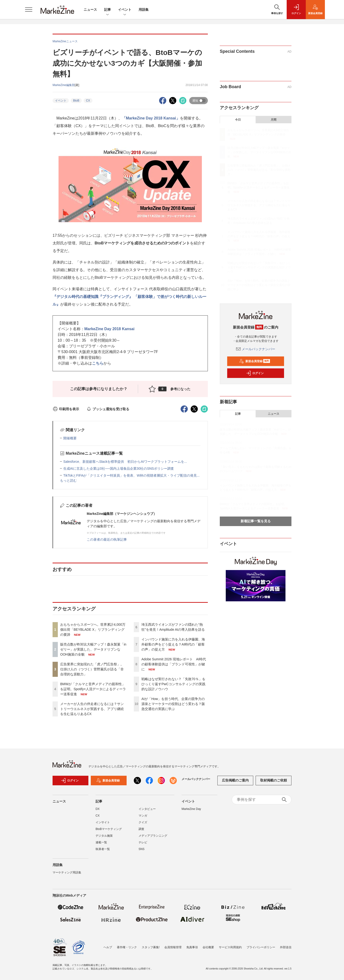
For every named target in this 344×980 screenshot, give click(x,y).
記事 (107, 10)
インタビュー (147, 809)
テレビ (143, 842)
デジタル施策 (104, 836)
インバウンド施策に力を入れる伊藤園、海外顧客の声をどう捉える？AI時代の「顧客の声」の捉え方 (173, 644)
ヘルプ (108, 947)
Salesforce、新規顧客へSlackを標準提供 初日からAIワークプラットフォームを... (125, 462)
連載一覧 (101, 842)
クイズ (143, 822)
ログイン (255, 373)
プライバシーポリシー (261, 947)
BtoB (76, 101)
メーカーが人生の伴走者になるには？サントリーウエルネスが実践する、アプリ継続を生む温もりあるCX (92, 709)
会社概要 (208, 947)
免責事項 (192, 947)
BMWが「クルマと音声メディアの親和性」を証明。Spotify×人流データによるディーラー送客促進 (93, 689)
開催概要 (70, 438)
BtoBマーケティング (109, 829)
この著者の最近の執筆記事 (107, 539)
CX (88, 101)
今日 (238, 120)
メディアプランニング (153, 836)
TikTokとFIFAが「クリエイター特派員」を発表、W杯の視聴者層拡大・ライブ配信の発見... (131, 475)
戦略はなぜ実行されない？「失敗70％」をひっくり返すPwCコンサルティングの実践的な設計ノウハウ (173, 684)
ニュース (90, 10)
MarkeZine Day (191, 809)
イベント (125, 10)
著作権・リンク (127, 947)
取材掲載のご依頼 (274, 780)
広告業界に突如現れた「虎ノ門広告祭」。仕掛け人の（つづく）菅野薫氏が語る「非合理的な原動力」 (92, 669)
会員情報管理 (173, 947)
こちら (98, 363)
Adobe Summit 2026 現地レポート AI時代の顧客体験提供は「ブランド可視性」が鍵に (174, 664)
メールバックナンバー (256, 349)
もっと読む (68, 480)
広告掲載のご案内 (235, 780)
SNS (142, 849)
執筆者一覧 (103, 849)
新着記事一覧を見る (256, 521)
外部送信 (286, 947)
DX (98, 809)
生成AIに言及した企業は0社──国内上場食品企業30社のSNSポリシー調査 (119, 468)
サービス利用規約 (230, 947)
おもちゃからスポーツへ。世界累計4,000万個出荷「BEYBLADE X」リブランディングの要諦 (93, 630)
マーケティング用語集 (67, 872)
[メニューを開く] (29, 10)
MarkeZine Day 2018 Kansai (109, 329)
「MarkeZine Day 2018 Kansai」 (151, 118)
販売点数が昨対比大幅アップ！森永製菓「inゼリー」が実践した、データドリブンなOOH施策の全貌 (93, 649)
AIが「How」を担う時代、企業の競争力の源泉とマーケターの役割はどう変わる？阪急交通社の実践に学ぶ (173, 704)
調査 (141, 829)
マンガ (143, 816)
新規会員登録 (255, 361)
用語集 (144, 10)
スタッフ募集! (151, 947)
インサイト (103, 822)
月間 (274, 120)
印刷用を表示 (66, 409)
